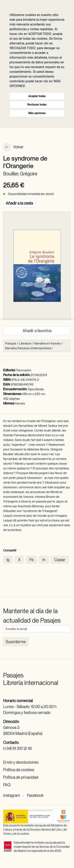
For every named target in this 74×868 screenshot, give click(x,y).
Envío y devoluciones (21, 762)
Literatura (25, 343)
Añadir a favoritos (37, 331)
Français (11, 343)
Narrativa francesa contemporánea (28, 348)
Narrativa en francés (47, 343)
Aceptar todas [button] (37, 96)
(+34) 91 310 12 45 (18, 748)
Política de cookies (19, 770)
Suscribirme (16, 642)
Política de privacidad (21, 777)
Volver (13, 147)
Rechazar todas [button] (37, 105)
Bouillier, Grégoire (20, 174)
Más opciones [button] (37, 113)
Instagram (12, 795)
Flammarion (23, 370)
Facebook (35, 795)
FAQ (7, 785)
